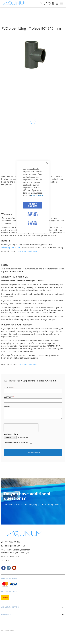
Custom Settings (33, 214)
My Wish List (48, 2)
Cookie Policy (37, 196)
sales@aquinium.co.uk (11, 247)
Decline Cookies (33, 223)
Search (41, 1)
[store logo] (16, 3)
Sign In (52, 2)
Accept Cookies (33, 205)
